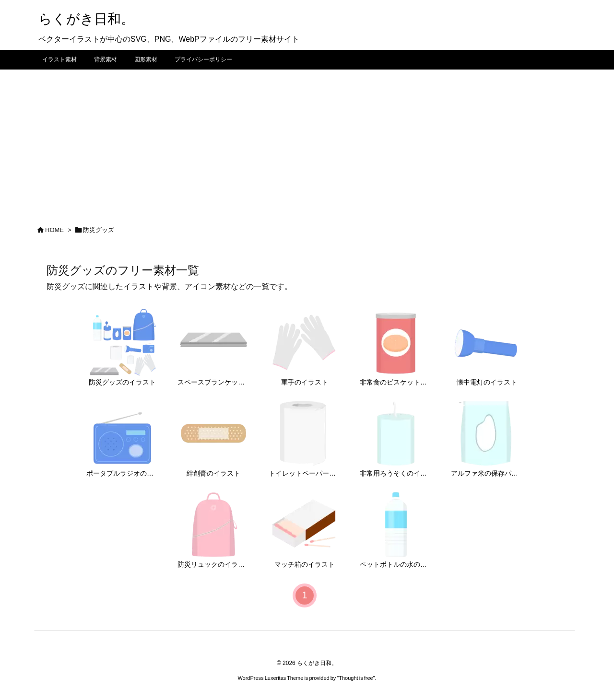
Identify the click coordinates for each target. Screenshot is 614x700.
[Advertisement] (307, 141)
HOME (54, 230)
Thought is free (356, 678)
